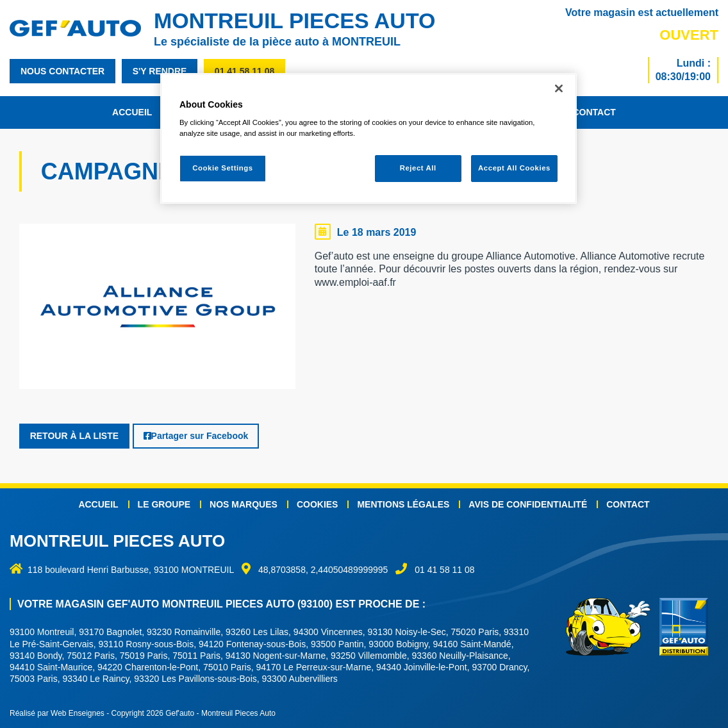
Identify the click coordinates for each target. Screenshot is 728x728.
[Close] (559, 88)
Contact (594, 112)
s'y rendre (160, 71)
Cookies (318, 504)
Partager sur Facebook (196, 436)
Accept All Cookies (514, 168)
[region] (368, 139)
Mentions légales (403, 504)
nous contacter (62, 71)
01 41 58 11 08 (244, 71)
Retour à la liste (74, 436)
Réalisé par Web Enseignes (57, 713)
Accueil (132, 112)
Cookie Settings (223, 168)
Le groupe (164, 504)
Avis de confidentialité (528, 504)
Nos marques (244, 504)
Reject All (418, 168)
